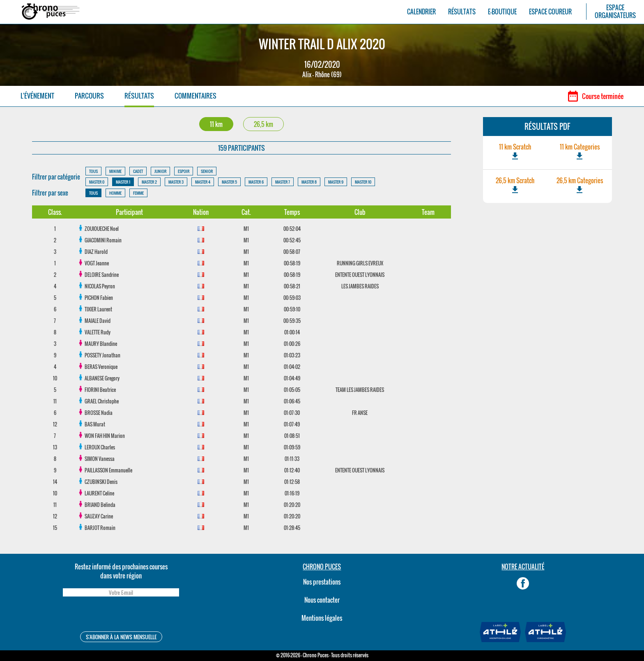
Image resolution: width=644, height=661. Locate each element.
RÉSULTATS (462, 12)
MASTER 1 (123, 182)
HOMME (115, 193)
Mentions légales (322, 618)
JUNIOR (160, 171)
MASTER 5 (229, 182)
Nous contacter (322, 600)
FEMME (138, 193)
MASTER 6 (256, 182)
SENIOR (207, 171)
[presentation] (121, 615)
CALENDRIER (421, 12)
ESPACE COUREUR (550, 12)
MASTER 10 (363, 182)
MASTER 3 (176, 182)
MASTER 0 (97, 182)
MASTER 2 (149, 182)
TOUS (93, 171)
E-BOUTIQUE (502, 12)
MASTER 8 (309, 182)
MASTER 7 (283, 182)
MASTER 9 (336, 182)
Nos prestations (322, 582)
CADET (138, 171)
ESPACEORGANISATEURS (615, 12)
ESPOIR (184, 171)
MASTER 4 (203, 182)
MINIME (115, 171)
